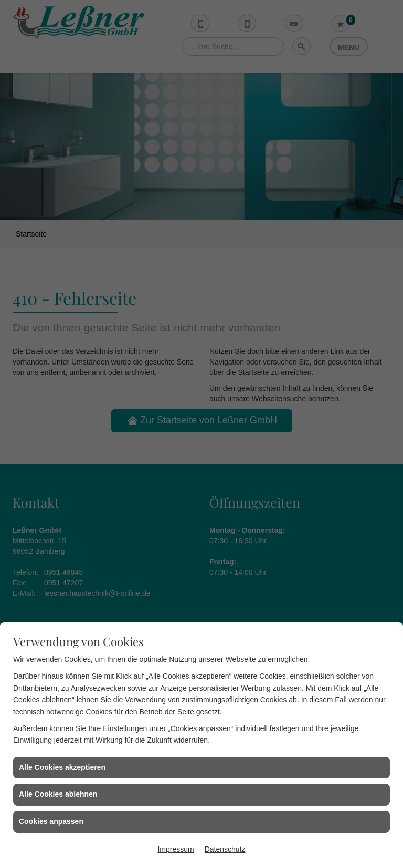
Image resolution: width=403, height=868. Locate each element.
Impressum (176, 849)
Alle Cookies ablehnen (58, 794)
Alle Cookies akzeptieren (62, 767)
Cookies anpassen (51, 821)
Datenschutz (225, 849)
